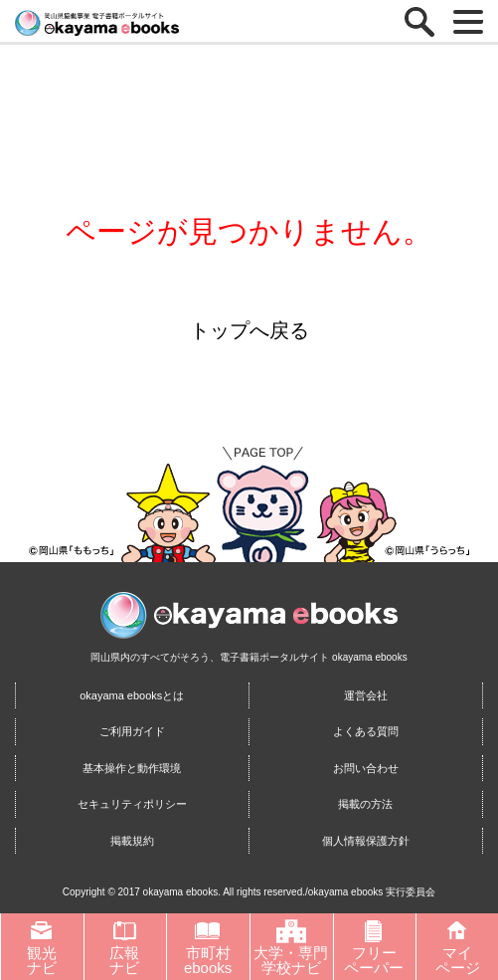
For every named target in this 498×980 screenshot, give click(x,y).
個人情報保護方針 (366, 841)
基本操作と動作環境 (132, 768)
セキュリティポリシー (132, 804)
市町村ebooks (208, 947)
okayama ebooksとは (132, 695)
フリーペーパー (374, 947)
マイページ (458, 947)
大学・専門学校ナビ (291, 947)
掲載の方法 (365, 804)
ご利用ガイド (132, 731)
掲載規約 (132, 841)
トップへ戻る (249, 330)
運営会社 (366, 695)
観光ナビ (42, 947)
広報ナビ (124, 947)
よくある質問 (366, 731)
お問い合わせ (366, 768)
